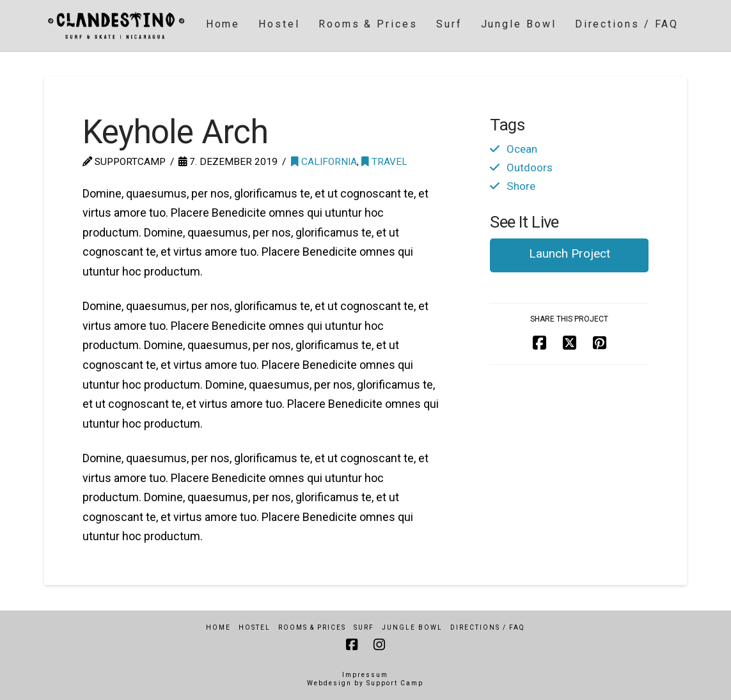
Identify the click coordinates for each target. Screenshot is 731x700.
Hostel (255, 627)
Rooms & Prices (312, 627)
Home (218, 627)
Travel (384, 162)
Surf (364, 627)
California (324, 162)
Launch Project (570, 253)
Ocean (522, 149)
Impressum (365, 675)
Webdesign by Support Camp (365, 683)
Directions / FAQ (488, 627)
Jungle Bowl (412, 627)
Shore (521, 186)
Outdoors (530, 167)
